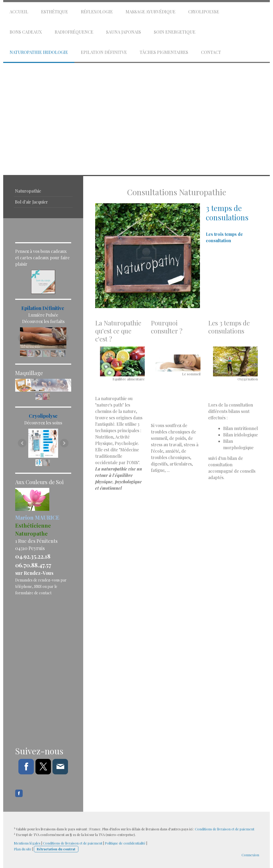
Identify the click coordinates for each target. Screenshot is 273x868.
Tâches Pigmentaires (164, 52)
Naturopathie (28, 191)
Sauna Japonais (124, 32)
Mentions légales (27, 843)
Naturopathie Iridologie (39, 52)
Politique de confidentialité (125, 843)
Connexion (250, 855)
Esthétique (55, 12)
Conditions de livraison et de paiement (225, 829)
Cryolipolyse (204, 12)
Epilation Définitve (104, 52)
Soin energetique (175, 32)
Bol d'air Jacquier (31, 202)
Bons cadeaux (26, 32)
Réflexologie (97, 12)
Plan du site (23, 849)
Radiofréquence (74, 32)
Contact (211, 52)
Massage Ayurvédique (150, 12)
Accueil (19, 12)
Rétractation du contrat (56, 849)
